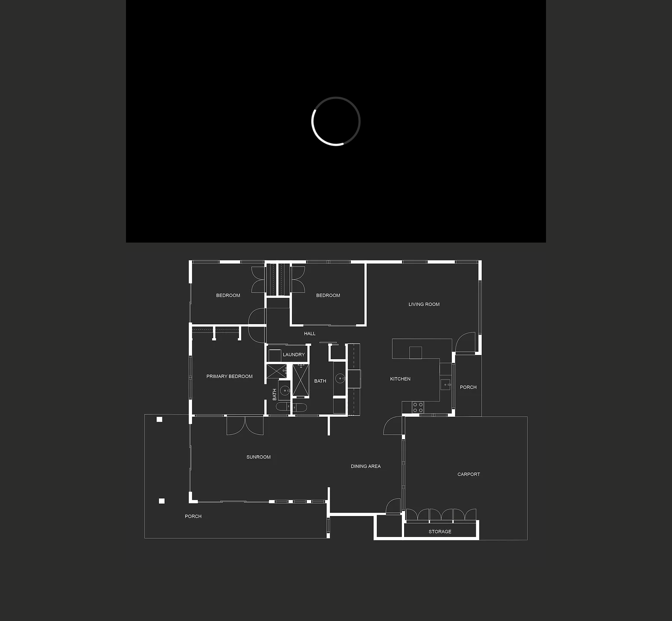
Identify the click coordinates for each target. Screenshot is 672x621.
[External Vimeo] (336, 121)
